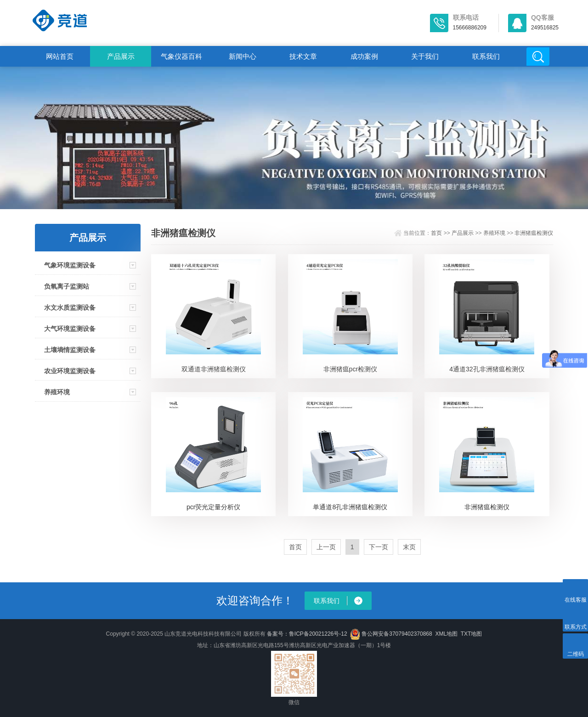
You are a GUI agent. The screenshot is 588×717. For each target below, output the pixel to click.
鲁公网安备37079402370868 (391, 634)
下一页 (379, 547)
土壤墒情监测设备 (70, 350)
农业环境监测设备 (70, 371)
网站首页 (60, 56)
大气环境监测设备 (70, 329)
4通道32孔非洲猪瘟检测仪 (487, 369)
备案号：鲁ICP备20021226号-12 (307, 634)
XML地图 (446, 634)
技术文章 (303, 56)
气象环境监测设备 (70, 265)
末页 (409, 547)
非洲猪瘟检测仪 (534, 233)
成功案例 (364, 56)
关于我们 (425, 56)
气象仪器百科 (181, 56)
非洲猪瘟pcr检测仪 (350, 369)
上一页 (326, 547)
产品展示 (121, 56)
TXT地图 (472, 634)
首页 (436, 233)
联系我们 (486, 56)
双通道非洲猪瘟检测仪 (214, 369)
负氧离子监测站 (67, 286)
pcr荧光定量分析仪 (213, 507)
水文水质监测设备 (70, 307)
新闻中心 (243, 56)
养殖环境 (57, 392)
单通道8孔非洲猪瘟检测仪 (350, 507)
